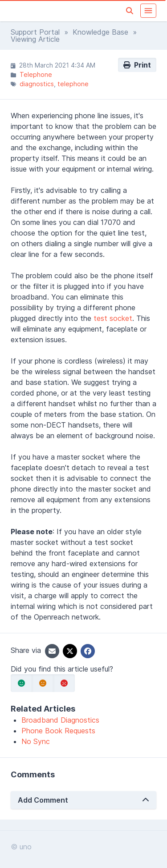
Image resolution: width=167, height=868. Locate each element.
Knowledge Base (100, 32)
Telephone (36, 74)
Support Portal (35, 32)
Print (137, 65)
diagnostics (37, 84)
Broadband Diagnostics (60, 720)
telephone (73, 84)
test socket (113, 318)
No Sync (36, 741)
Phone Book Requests (58, 731)
